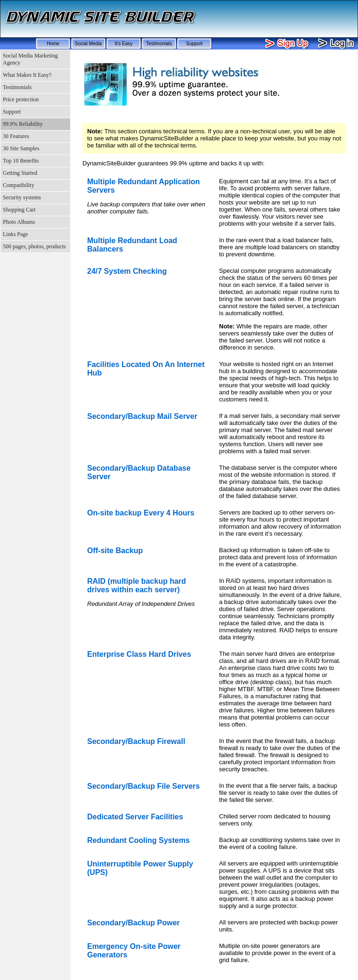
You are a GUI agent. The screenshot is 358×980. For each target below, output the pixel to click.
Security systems (22, 197)
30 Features (16, 136)
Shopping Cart (19, 210)
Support (194, 44)
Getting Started (20, 173)
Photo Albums (19, 222)
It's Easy (124, 44)
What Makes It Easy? (27, 75)
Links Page (16, 234)
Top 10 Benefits (21, 161)
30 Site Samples (21, 148)
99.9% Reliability (23, 124)
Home (53, 44)
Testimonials (159, 44)
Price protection (21, 99)
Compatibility (19, 185)
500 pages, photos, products (34, 246)
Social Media (88, 44)
